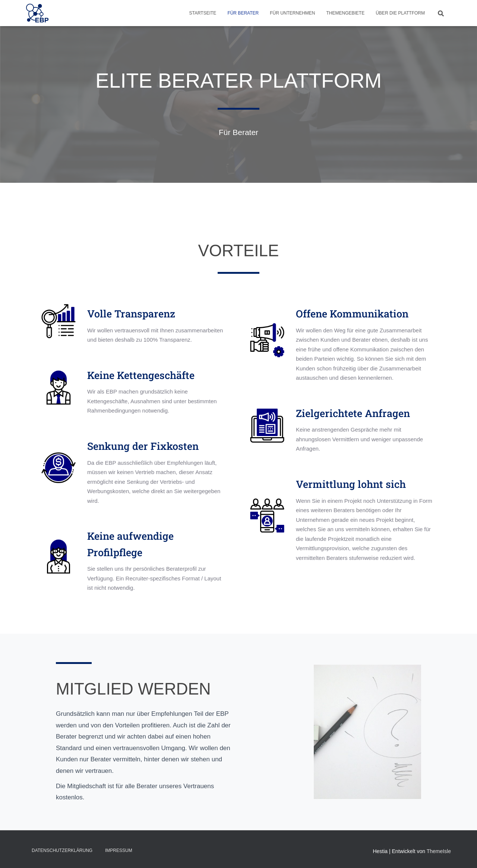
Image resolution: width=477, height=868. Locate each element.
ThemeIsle (439, 851)
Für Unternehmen (292, 13)
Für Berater (243, 13)
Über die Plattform (400, 13)
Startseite (203, 13)
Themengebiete (346, 13)
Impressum (119, 850)
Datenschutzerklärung (62, 850)
